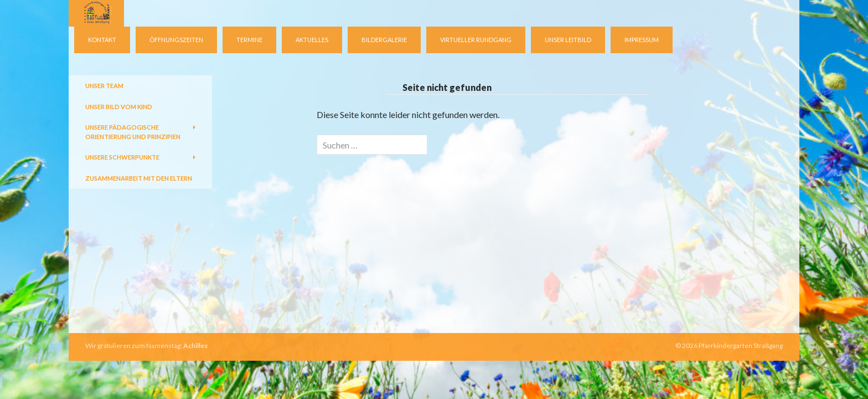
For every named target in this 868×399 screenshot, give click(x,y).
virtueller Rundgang (476, 40)
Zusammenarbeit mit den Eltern (139, 178)
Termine (249, 40)
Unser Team (104, 86)
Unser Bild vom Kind (119, 107)
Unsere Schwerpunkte (122, 157)
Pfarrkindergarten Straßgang (741, 346)
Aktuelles (312, 40)
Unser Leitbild (568, 40)
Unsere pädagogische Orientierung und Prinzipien (133, 132)
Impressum (642, 40)
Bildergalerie (384, 40)
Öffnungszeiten (176, 40)
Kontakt (102, 40)
